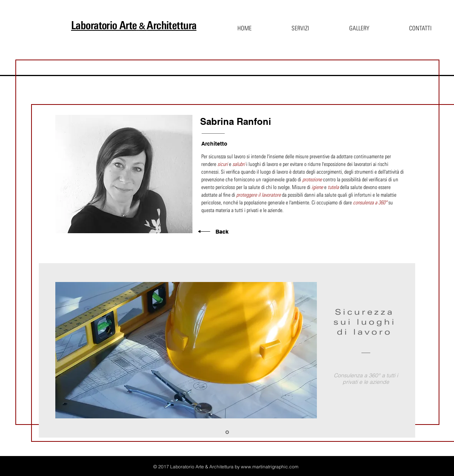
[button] (300, 25)
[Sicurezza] (227, 432)
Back (222, 232)
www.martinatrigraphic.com (270, 467)
